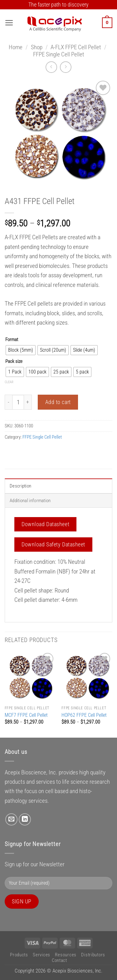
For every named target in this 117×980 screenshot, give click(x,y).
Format (12, 340)
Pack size (14, 361)
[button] (9, 23)
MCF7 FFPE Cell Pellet (26, 715)
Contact (59, 960)
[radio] (21, 350)
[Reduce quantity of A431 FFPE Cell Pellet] (8, 402)
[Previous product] (66, 67)
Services (41, 955)
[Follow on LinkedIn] (25, 819)
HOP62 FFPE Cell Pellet (84, 715)
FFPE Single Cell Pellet (59, 54)
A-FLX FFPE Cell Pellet (76, 47)
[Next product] (51, 67)
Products (19, 955)
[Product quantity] (18, 402)
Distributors (93, 955)
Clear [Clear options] (9, 382)
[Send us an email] (11, 819)
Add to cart (58, 402)
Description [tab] (20, 486)
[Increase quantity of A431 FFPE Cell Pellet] (28, 402)
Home (16, 47)
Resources (66, 955)
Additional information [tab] (30, 501)
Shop (37, 47)
